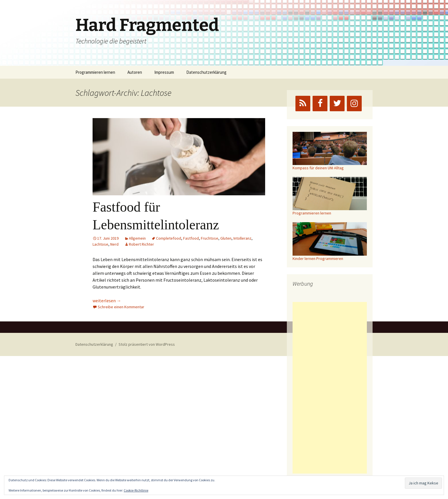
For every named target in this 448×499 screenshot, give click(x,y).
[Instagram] (354, 104)
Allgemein (137, 238)
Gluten (226, 238)
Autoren (135, 72)
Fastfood (191, 238)
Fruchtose (210, 238)
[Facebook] (320, 104)
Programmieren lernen (95, 72)
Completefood (169, 238)
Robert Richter (141, 244)
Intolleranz (242, 238)
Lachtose (100, 244)
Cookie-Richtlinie (136, 490)
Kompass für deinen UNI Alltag (318, 168)
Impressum (164, 72)
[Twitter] (337, 104)
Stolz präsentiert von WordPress (147, 344)
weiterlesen (107, 301)
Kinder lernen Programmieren (318, 259)
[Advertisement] (330, 388)
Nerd (114, 244)
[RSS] (303, 104)
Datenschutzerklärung (206, 72)
